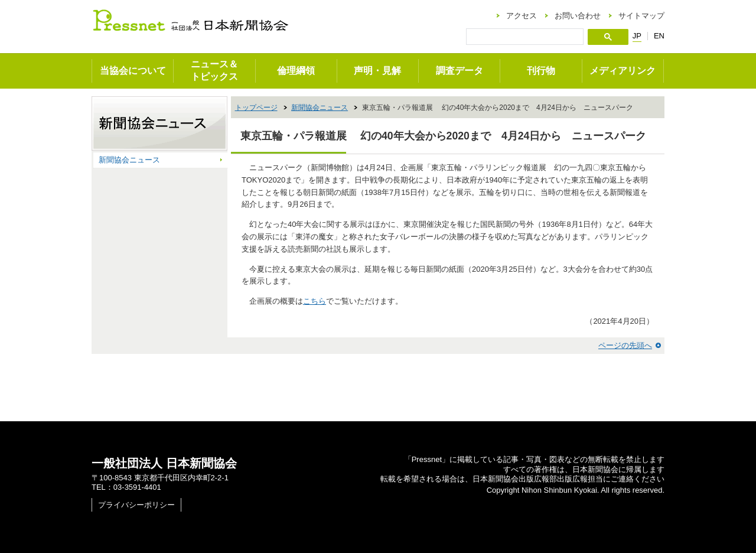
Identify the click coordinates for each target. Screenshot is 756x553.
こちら (315, 301)
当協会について (133, 71)
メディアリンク (623, 71)
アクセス (522, 16)
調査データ (460, 71)
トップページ (256, 108)
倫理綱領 (296, 71)
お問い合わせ (578, 16)
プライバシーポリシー (136, 505)
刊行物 (541, 71)
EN (659, 36)
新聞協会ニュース (320, 108)
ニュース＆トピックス (214, 70)
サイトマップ (641, 16)
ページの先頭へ (625, 345)
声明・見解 (377, 71)
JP (637, 36)
